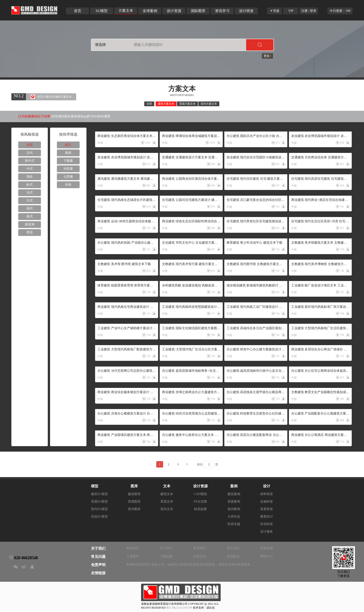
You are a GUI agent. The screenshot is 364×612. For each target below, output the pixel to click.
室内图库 (134, 509)
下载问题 (166, 556)
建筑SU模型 (99, 494)
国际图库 (198, 11)
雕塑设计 (267, 517)
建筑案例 (234, 494)
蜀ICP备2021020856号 (179, 608)
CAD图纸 (200, 494)
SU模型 (102, 11)
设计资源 (174, 11)
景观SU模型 (99, 502)
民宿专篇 (234, 524)
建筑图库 (134, 494)
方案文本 (126, 11)
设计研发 (246, 11)
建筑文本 (167, 494)
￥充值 (275, 11)
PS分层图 (200, 502)
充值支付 (200, 556)
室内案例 (234, 509)
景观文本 (167, 502)
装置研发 (267, 509)
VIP (291, 11)
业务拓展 (267, 548)
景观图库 (134, 502)
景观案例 (234, 502)
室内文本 (167, 509)
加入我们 (233, 548)
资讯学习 (222, 11)
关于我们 (166, 548)
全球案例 (150, 11)
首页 (78, 11)
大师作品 (234, 517)
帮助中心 (267, 556)
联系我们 (200, 548)
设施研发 (267, 502)
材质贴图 (200, 509)
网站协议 (133, 548)
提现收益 (233, 556)
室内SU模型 (99, 509)
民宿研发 (267, 524)
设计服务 (267, 532)
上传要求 (133, 556)
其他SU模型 (99, 517)
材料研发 (267, 494)
